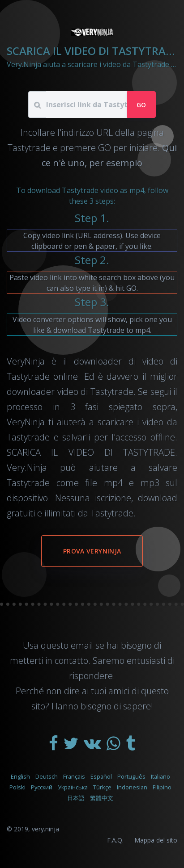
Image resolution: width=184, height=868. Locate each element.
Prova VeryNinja (92, 551)
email (82, 645)
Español (101, 776)
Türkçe (102, 787)
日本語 (76, 798)
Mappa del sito (156, 840)
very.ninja (45, 829)
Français (74, 776)
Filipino (162, 787)
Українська (73, 787)
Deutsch (47, 776)
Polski (17, 787)
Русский (42, 787)
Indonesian (132, 787)
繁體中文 (102, 798)
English (20, 776)
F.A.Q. (115, 840)
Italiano (160, 776)
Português (131, 776)
